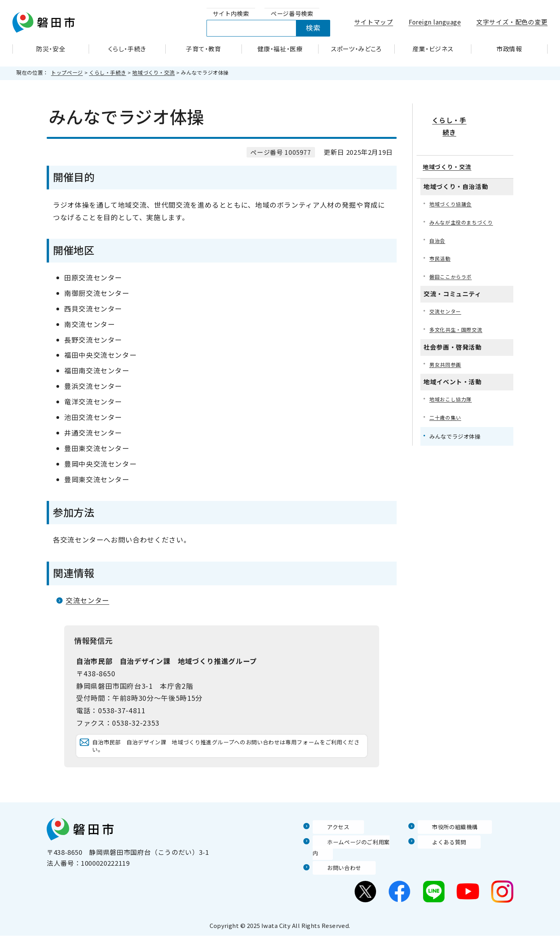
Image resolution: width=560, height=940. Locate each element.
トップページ (67, 73)
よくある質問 (438, 857)
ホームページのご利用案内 (354, 857)
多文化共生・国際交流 (458, 312)
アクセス (326, 842)
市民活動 (441, 239)
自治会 (438, 220)
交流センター (87, 600)
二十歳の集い (446, 402)
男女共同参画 (446, 347)
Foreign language (435, 22)
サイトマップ (374, 22)
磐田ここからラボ (452, 258)
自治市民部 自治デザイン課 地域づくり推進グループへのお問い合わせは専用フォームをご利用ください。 (228, 754)
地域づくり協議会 (452, 183)
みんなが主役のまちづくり (464, 202)
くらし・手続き (108, 73)
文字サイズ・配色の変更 (512, 22)
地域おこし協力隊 (452, 383)
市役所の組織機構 (445, 842)
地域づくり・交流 (153, 73)
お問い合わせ (333, 872)
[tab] (231, 14)
